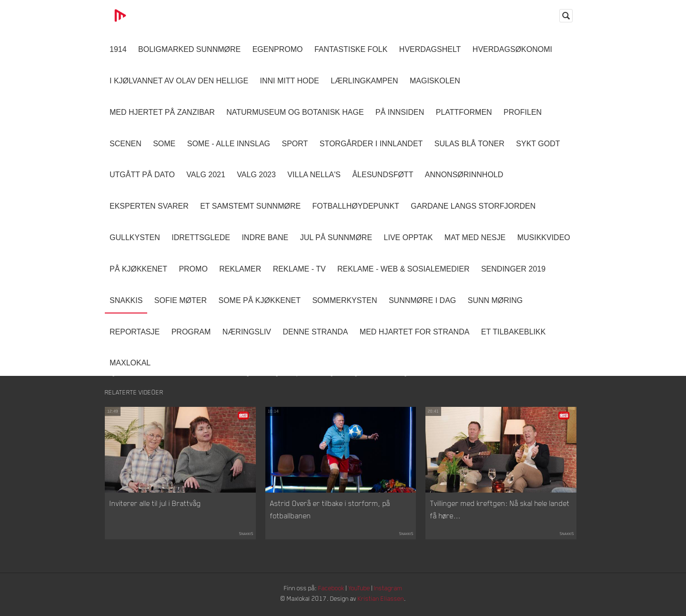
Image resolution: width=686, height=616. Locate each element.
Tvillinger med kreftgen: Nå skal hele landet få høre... (500, 511)
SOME (164, 144)
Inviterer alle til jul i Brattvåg (155, 505)
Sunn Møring (495, 300)
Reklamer (240, 269)
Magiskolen (435, 81)
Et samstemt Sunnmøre (250, 206)
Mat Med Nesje (475, 237)
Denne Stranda (316, 332)
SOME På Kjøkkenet (260, 300)
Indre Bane (265, 237)
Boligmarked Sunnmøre (189, 49)
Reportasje (135, 332)
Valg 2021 (206, 175)
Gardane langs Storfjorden (473, 206)
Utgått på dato (142, 175)
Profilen (523, 112)
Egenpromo (278, 49)
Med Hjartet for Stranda (415, 332)
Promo (193, 269)
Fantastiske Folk (351, 49)
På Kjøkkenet (138, 269)
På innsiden (400, 112)
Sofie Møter (181, 300)
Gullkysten (135, 237)
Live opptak (409, 237)
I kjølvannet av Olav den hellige (179, 81)
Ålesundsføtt (383, 175)
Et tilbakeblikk (513, 332)
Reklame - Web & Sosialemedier (403, 269)
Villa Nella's (314, 175)
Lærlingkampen (364, 81)
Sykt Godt (538, 144)
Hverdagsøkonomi (512, 49)
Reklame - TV (299, 269)
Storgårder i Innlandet (371, 144)
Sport (295, 144)
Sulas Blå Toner (469, 144)
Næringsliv (247, 332)
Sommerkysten (344, 300)
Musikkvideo (544, 237)
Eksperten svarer (149, 206)
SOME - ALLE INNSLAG (229, 144)
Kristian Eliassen (383, 601)
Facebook (331, 590)
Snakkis (126, 300)
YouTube (360, 590)
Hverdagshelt (430, 49)
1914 (118, 49)
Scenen (126, 144)
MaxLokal (130, 363)
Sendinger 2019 (513, 269)
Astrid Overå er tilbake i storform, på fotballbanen (330, 511)
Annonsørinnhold (464, 175)
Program (191, 332)
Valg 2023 (256, 175)
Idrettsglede (201, 237)
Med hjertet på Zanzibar (162, 112)
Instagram (391, 590)
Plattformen (464, 112)
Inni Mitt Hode (290, 81)
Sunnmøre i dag (422, 300)
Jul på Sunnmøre (336, 237)
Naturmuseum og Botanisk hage (295, 112)
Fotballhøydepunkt (356, 206)
